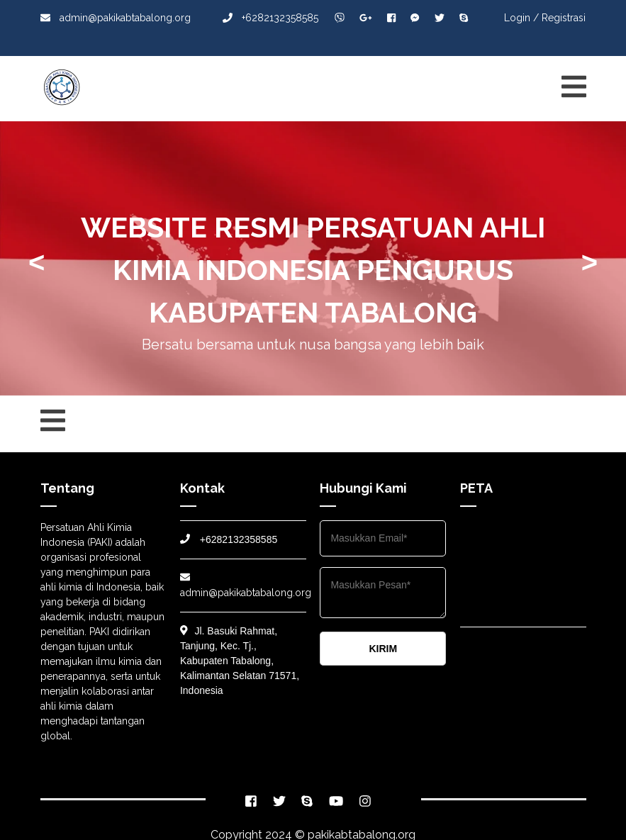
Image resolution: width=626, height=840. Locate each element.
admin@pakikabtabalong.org (116, 18)
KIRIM (383, 649)
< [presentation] (37, 262)
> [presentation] (589, 262)
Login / (521, 18)
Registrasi (564, 18)
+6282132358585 (270, 18)
